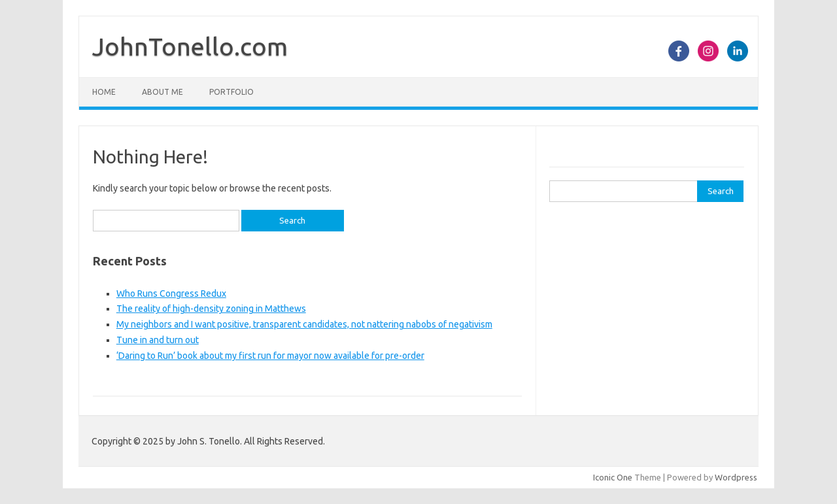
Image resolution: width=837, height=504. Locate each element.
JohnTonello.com (190, 46)
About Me (162, 92)
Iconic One (613, 477)
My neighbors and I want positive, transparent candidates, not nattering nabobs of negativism (304, 324)
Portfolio (231, 92)
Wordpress (736, 477)
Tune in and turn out (158, 340)
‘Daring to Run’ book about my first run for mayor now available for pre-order (270, 356)
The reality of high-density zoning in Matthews (211, 309)
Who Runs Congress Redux (171, 294)
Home (104, 92)
